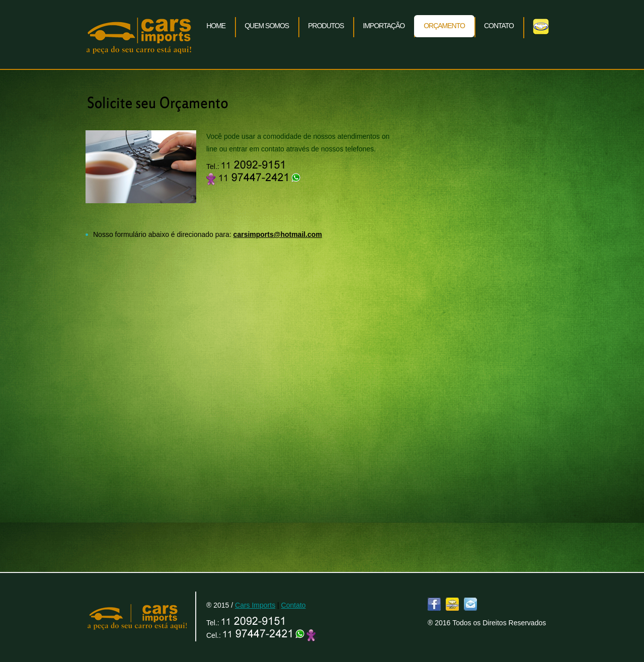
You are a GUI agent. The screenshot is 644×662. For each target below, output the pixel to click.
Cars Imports (139, 35)
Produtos (326, 26)
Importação (384, 26)
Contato (499, 26)
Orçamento (444, 26)
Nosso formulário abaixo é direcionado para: (208, 234)
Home (216, 26)
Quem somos (267, 26)
